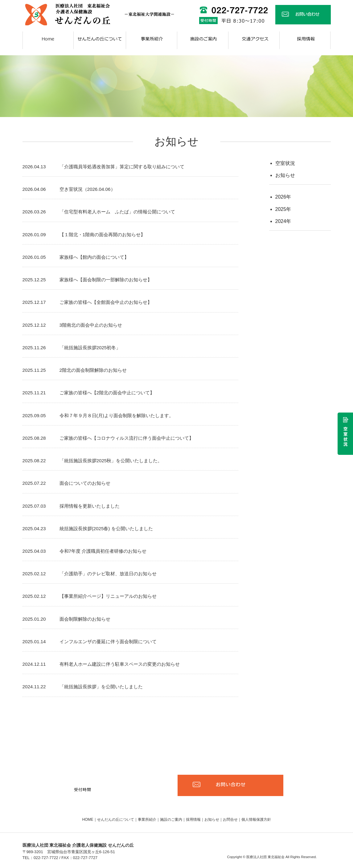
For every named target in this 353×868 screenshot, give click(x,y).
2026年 (283, 197)
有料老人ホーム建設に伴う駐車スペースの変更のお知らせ (120, 664)
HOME (88, 820)
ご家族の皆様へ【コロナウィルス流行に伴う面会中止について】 (127, 438)
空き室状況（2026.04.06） (87, 189)
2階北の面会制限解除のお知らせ (93, 370)
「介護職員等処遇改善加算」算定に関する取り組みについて (122, 167)
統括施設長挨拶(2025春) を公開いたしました (106, 528)
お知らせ (285, 175)
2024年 (283, 221)
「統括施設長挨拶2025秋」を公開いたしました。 (111, 461)
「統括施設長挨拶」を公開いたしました (101, 687)
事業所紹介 (147, 820)
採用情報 (193, 820)
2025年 (283, 209)
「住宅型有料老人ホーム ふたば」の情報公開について (117, 212)
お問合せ (230, 820)
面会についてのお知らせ (85, 483)
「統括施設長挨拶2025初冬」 (90, 348)
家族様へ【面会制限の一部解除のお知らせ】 (106, 280)
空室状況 (285, 163)
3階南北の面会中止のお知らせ (91, 325)
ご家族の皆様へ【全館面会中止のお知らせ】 (106, 302)
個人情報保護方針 (256, 820)
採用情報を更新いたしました (90, 506)
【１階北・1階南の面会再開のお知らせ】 (102, 235)
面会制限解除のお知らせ (85, 619)
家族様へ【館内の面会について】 (94, 257)
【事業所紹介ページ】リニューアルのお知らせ (108, 596)
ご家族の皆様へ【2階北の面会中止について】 (107, 393)
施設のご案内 (171, 820)
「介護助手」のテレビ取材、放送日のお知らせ (108, 574)
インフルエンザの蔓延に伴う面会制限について (108, 642)
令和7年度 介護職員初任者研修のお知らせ (103, 551)
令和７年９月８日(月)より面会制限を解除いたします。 (117, 415)
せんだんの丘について (116, 820)
